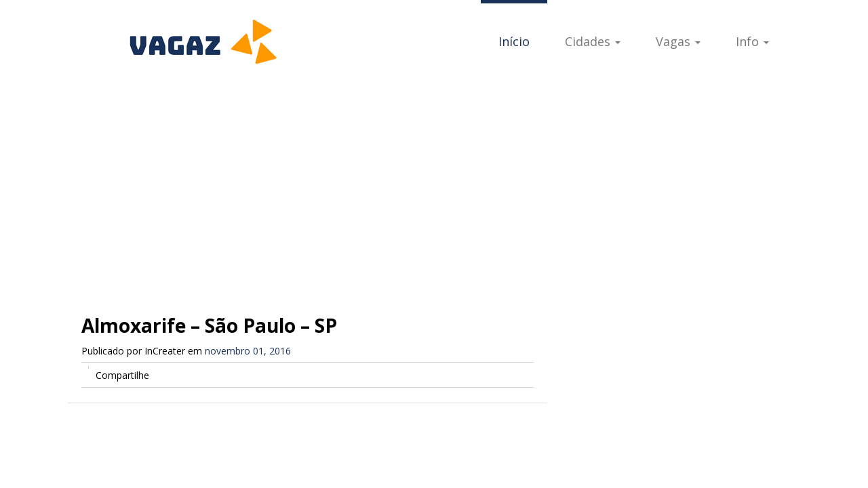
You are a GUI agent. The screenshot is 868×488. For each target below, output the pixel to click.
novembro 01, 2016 (248, 351)
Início (514, 41)
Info (752, 41)
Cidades (593, 41)
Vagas (678, 41)
